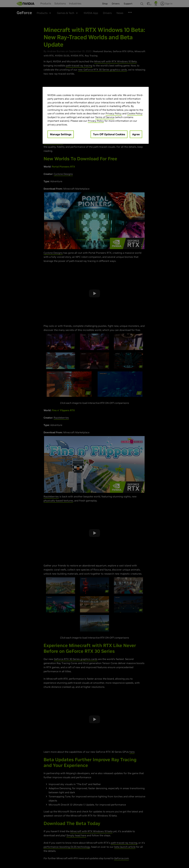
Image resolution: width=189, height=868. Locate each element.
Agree (136, 134)
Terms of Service (105, 117)
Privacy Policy (114, 113)
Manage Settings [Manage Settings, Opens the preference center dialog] (61, 134)
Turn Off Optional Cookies (109, 134)
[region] (96, 115)
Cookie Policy (135, 113)
